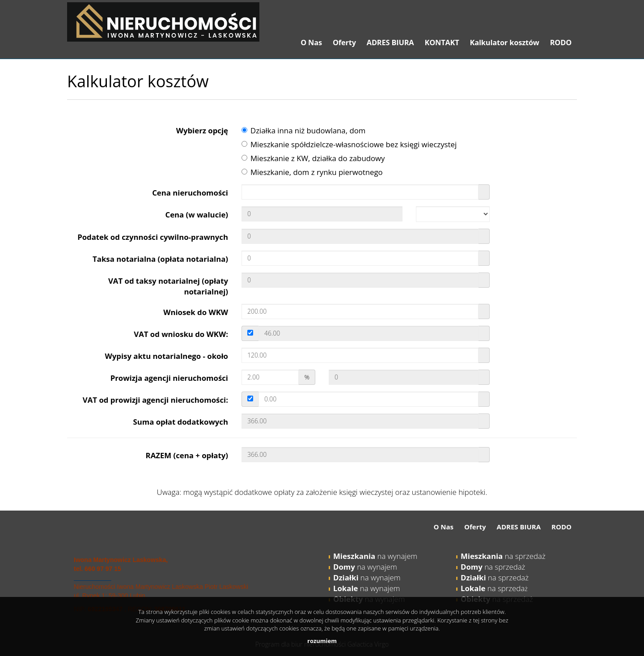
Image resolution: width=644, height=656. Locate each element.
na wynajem (375, 556)
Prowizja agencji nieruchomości (169, 378)
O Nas (311, 43)
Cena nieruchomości (190, 193)
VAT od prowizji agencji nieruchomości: (155, 400)
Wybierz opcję (202, 130)
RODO (561, 43)
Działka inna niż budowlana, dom (303, 130)
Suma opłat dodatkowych (180, 422)
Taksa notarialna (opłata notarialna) (160, 259)
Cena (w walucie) (197, 215)
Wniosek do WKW (196, 312)
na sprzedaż (503, 556)
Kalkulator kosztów (505, 43)
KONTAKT (442, 43)
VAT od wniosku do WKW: (181, 334)
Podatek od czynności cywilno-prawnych (153, 237)
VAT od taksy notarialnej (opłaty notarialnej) (168, 286)
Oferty (344, 43)
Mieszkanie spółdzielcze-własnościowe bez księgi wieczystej (349, 144)
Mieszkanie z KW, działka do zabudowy (313, 158)
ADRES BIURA (390, 43)
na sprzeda (493, 588)
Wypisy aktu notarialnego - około (167, 356)
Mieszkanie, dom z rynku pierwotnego (312, 172)
